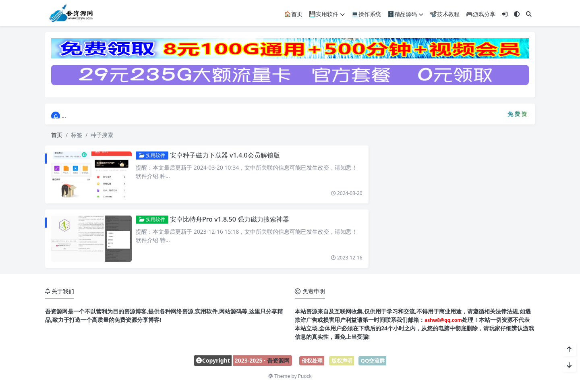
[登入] (505, 13)
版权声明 (342, 361)
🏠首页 (293, 13)
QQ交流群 (373, 361)
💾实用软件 (327, 13)
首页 (57, 135)
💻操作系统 (366, 13)
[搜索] (529, 13)
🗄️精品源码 (405, 13)
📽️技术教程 (444, 13)
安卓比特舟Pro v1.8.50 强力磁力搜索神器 (227, 219)
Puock (305, 376)
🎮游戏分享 (481, 13)
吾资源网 (278, 360)
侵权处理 (312, 361)
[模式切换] (517, 13)
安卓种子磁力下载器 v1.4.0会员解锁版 (222, 155)
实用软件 (149, 155)
